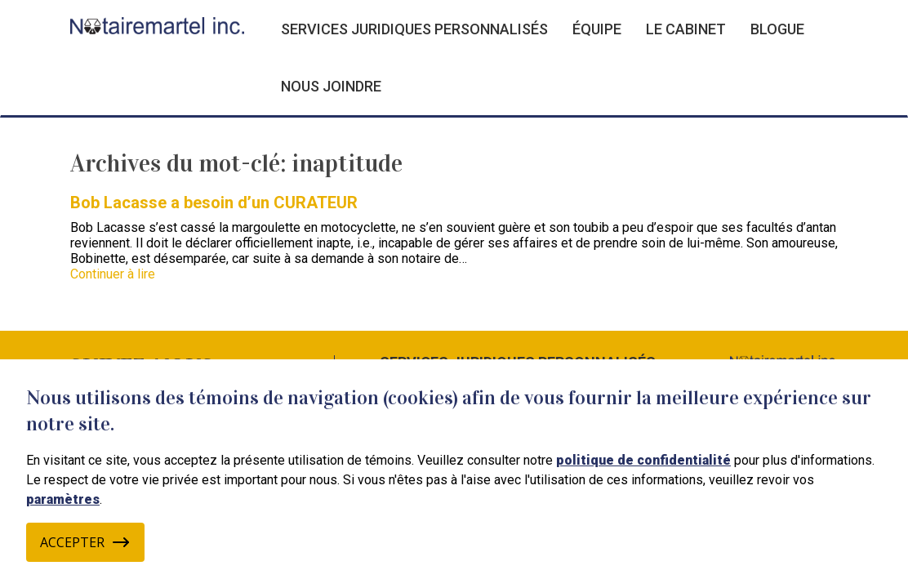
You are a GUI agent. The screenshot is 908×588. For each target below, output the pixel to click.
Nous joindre (331, 86)
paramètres (63, 499)
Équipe (597, 29)
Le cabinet (686, 29)
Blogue (777, 29)
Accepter (85, 542)
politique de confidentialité (643, 460)
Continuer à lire (113, 274)
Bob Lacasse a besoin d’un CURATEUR (214, 203)
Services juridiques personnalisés (414, 29)
